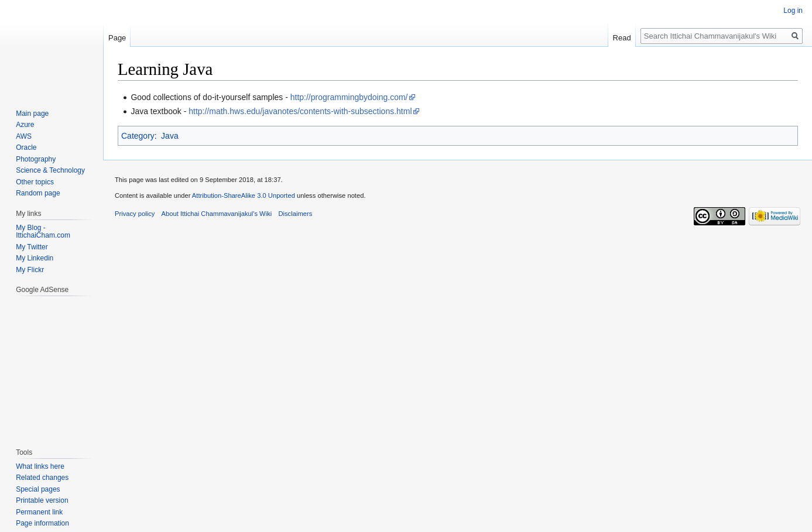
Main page (32, 114)
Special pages (38, 489)
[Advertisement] (51, 366)
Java (170, 136)
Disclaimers (295, 214)
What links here (40, 466)
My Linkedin (35, 258)
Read (622, 38)
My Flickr (30, 270)
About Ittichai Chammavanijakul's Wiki (217, 214)
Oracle (26, 147)
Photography (36, 159)
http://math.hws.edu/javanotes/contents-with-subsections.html (300, 111)
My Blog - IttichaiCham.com (43, 232)
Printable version (42, 500)
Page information (42, 523)
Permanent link (39, 512)
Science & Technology (50, 170)
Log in (793, 11)
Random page (38, 193)
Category (138, 136)
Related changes (42, 478)
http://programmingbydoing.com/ (349, 97)
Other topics (35, 182)
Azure (25, 125)
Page (117, 38)
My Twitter (32, 247)
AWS (24, 136)
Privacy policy (135, 214)
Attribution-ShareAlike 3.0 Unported (244, 195)
